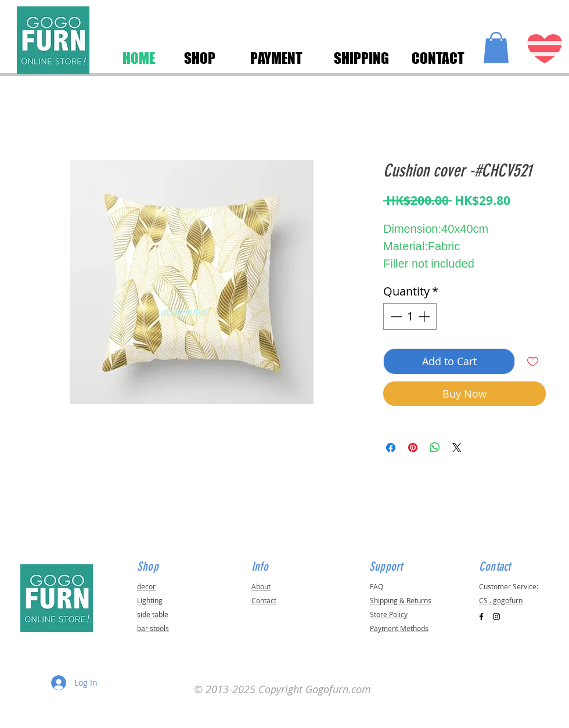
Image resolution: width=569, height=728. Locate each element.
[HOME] (139, 58)
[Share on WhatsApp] (435, 448)
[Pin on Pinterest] (413, 448)
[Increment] (425, 316)
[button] (496, 48)
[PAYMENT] (276, 58)
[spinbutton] (410, 316)
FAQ (377, 586)
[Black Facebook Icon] (481, 617)
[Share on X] (457, 448)
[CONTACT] (438, 58)
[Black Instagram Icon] (496, 617)
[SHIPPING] (361, 58)
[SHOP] (199, 58)
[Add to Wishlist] (533, 361)
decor (146, 586)
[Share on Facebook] (391, 448)
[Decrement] (395, 316)
